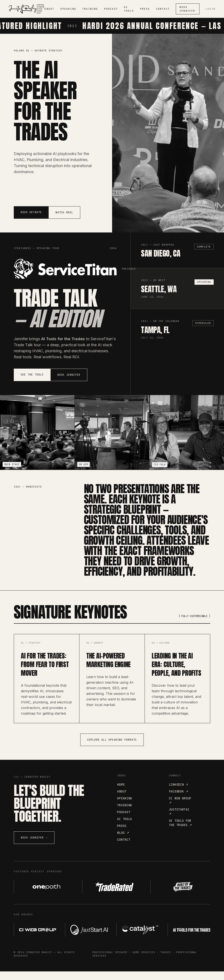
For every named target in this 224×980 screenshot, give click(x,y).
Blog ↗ (123, 841)
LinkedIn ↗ (179, 793)
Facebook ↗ (179, 800)
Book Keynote (31, 212)
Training (125, 814)
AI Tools (125, 828)
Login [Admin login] (210, 9)
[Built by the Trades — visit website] (180, 895)
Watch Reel (64, 212)
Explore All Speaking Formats (112, 748)
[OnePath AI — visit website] (44, 895)
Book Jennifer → (34, 846)
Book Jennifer (187, 9)
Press (122, 834)
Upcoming (204, 282)
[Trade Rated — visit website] (112, 895)
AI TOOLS (129, 9)
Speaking (125, 807)
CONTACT (163, 9)
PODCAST (111, 9)
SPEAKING (68, 9)
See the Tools (32, 375)
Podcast (124, 821)
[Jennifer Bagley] (26, 9)
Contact (124, 848)
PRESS (145, 9)
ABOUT (49, 9)
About (122, 800)
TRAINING (90, 9)
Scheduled (203, 323)
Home (121, 793)
